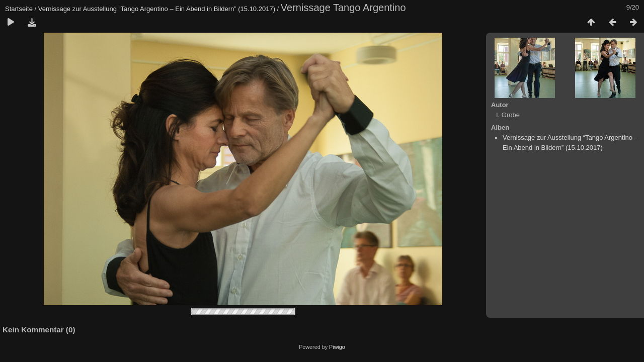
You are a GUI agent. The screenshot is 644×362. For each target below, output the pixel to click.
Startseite (19, 9)
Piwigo (337, 347)
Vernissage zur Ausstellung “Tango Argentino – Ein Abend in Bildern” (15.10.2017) (157, 9)
